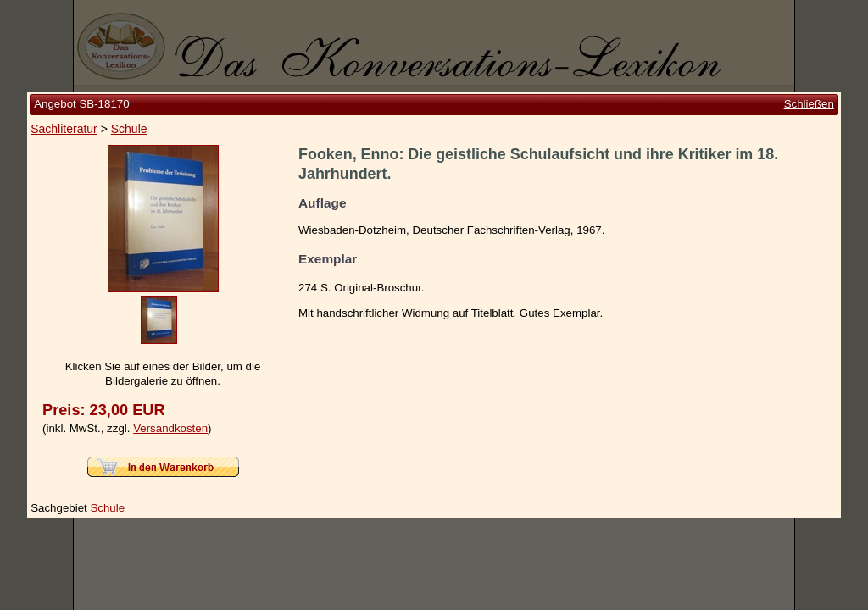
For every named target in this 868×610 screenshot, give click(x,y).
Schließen (809, 104)
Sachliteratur (64, 129)
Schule (129, 129)
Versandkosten (170, 428)
